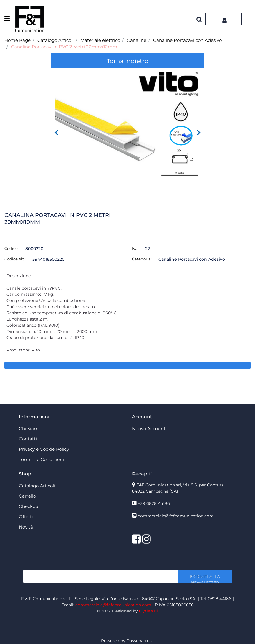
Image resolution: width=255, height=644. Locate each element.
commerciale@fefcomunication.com (176, 516)
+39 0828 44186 (154, 503)
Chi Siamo (30, 428)
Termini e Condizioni (41, 459)
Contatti (28, 439)
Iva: (135, 248)
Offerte (27, 517)
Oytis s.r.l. (149, 611)
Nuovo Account (149, 428)
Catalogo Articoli (56, 40)
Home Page (18, 40)
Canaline (137, 40)
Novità (26, 527)
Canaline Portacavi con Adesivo (187, 40)
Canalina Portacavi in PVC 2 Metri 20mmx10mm (64, 47)
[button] (199, 19)
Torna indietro (128, 61)
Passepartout (140, 641)
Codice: (11, 248)
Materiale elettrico (100, 40)
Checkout (29, 506)
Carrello (27, 496)
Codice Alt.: (15, 259)
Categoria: (142, 259)
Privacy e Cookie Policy (44, 449)
